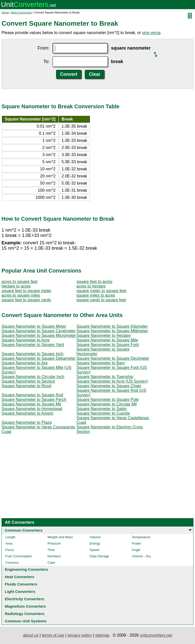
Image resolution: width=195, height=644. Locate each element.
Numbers (54, 556)
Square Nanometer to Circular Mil (107, 404)
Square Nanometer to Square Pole (108, 400)
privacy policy (80, 635)
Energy (95, 543)
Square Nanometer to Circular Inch (33, 377)
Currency (12, 563)
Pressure (54, 543)
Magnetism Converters (25, 606)
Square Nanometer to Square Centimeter (39, 331)
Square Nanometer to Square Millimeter (112, 331)
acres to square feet (19, 282)
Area (9, 543)
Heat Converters (20, 577)
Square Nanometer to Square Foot (108, 345)
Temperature (141, 537)
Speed (94, 550)
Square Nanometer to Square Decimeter (113, 358)
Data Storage (99, 556)
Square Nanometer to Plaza (27, 422)
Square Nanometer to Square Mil (31, 404)
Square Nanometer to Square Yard (33, 345)
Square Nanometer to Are (25, 363)
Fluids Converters (21, 584)
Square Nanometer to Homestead (32, 409)
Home (5, 12)
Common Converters (24, 530)
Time (51, 550)
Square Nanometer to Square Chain (109, 386)
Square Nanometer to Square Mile (107, 340)
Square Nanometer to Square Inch (32, 354)
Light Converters (20, 591)
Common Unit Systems (26, 621)
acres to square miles (21, 295)
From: (44, 48)
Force (10, 550)
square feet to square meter (27, 291)
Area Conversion (22, 12)
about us (31, 635)
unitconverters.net (156, 635)
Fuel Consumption (19, 556)
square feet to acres (94, 282)
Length (10, 537)
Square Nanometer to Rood (26, 386)
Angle (136, 550)
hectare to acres (16, 286)
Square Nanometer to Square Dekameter (39, 358)
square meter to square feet (101, 291)
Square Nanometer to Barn (101, 363)
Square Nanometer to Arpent (27, 413)
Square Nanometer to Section (28, 381)
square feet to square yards (26, 300)
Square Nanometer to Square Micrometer (39, 335)
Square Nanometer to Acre (26, 340)
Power (136, 543)
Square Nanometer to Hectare (103, 335)
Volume (95, 537)
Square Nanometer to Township (105, 377)
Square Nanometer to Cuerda (103, 413)
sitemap (102, 635)
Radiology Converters (25, 614)
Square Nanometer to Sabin (102, 409)
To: (46, 62)
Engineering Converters (26, 569)
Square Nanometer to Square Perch (34, 400)
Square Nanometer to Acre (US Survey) (112, 381)
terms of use (53, 635)
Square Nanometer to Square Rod (32, 395)
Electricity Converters (25, 599)
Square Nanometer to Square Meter (34, 326)
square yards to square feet (101, 300)
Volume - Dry (141, 556)
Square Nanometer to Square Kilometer (112, 326)
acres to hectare (91, 286)
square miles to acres (96, 295)
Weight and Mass (60, 537)
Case (51, 563)
